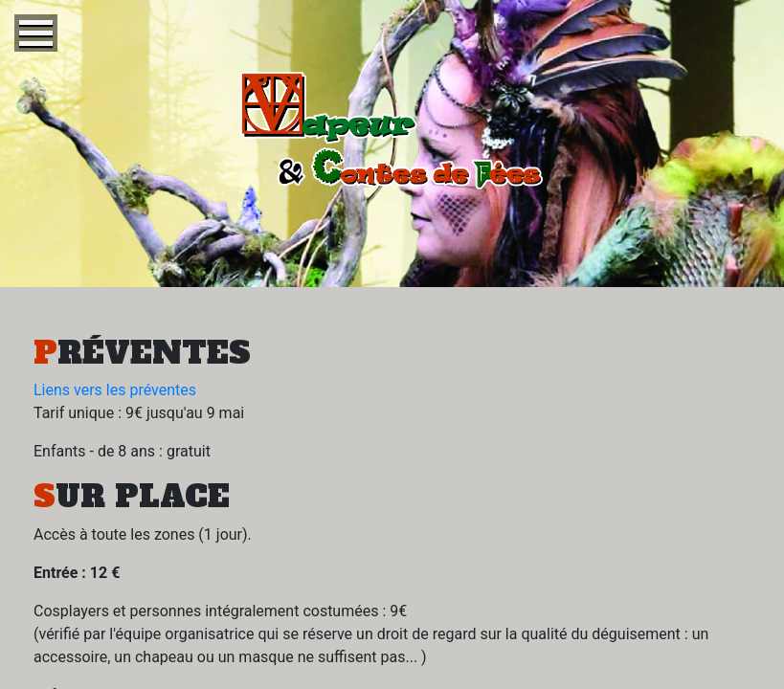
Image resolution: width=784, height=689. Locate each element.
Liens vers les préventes (115, 390)
